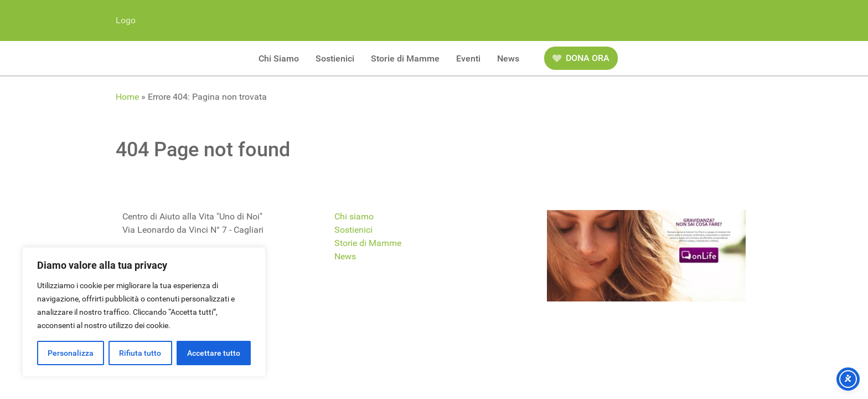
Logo (126, 20)
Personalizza (71, 353)
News (345, 256)
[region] (144, 312)
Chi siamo (354, 216)
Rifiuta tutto (140, 353)
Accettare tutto (214, 353)
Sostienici (353, 230)
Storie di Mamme (368, 243)
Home (127, 97)
